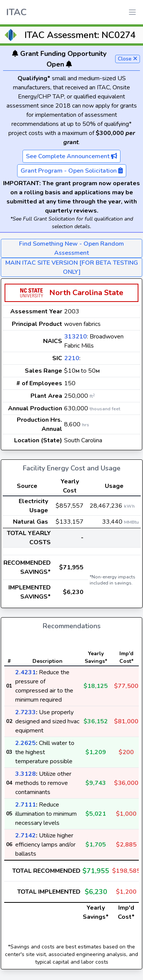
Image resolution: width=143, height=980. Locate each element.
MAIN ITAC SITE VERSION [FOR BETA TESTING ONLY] (72, 267)
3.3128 (26, 774)
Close (128, 59)
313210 (76, 337)
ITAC (16, 12)
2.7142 (26, 835)
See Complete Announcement (71, 156)
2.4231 (26, 672)
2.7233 (26, 712)
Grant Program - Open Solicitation (72, 171)
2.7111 (26, 805)
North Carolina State (86, 293)
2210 (72, 358)
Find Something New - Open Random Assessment (71, 248)
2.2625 (26, 743)
